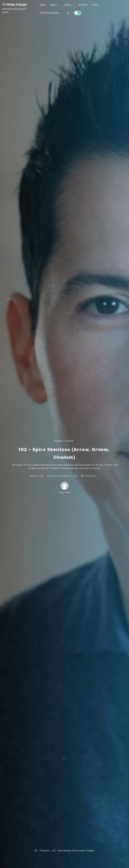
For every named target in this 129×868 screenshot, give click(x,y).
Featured (58, 441)
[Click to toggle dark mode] (78, 14)
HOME (43, 5)
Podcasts (69, 441)
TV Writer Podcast (14, 5)
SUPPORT (85, 5)
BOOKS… (70, 5)
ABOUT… (55, 5)
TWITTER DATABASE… (50, 14)
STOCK (98, 5)
